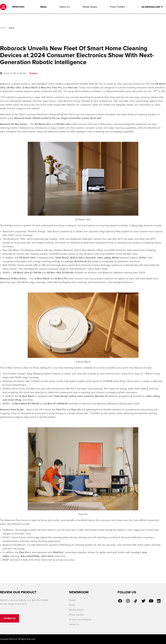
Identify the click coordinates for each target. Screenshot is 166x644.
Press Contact (119, 7)
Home (72, 600)
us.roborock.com (151, 7)
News (44, 7)
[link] (120, 601)
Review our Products (80, 620)
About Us (65, 7)
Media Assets (90, 7)
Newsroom (18, 7)
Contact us (10, 618)
